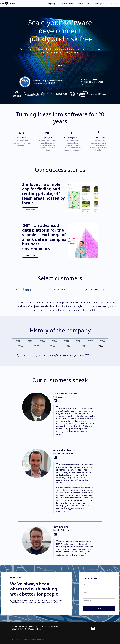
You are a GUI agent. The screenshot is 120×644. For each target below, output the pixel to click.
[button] (17, 290)
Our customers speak (95, 3)
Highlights (53, 3)
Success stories (67, 3)
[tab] (18, 341)
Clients (80, 3)
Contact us (112, 3)
